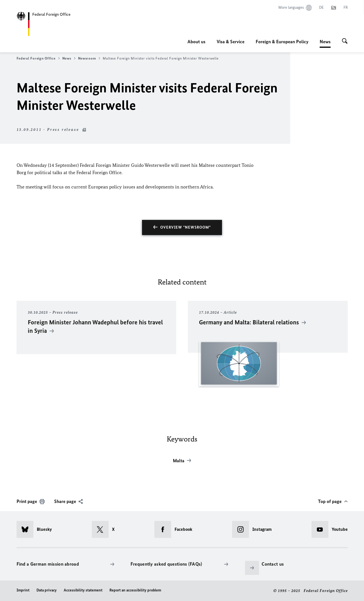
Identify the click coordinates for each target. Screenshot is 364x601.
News (325, 42)
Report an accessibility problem (135, 590)
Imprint (23, 590)
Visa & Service (231, 42)
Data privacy (47, 590)
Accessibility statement (83, 590)
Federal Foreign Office (38, 58)
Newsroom (89, 58)
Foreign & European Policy (282, 42)
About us (196, 42)
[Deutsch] (321, 8)
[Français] (346, 8)
